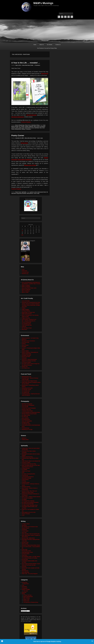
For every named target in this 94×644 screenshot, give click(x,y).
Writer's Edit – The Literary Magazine (30, 574)
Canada (23, 126)
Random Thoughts (26, 589)
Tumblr (69, 17)
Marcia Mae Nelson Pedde (28, 65)
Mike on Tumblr (25, 292)
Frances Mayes (25, 531)
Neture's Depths (25, 351)
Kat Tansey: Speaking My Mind (28, 474)
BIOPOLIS (24, 339)
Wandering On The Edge (27, 429)
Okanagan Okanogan (26, 355)
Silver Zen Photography (27, 421)
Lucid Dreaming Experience (28, 477)
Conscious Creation (26, 462)
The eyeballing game (26, 324)
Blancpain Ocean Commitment (28, 341)
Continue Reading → (27, 122)
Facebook (59, 17)
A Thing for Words (26, 524)
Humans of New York (26, 410)
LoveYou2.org (25, 475)
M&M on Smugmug (26, 287)
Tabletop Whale (25, 440)
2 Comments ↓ (38, 65)
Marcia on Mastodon (26, 289)
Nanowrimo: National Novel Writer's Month (31, 545)
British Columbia (15, 126)
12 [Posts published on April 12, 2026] (22, 231)
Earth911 (24, 344)
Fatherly (24, 308)
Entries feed (24, 271)
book (44, 125)
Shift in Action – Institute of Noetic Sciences (31, 497)
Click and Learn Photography (28, 405)
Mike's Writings (27, 598)
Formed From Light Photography (29, 408)
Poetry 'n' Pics (26, 599)
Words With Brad (25, 572)
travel (43, 128)
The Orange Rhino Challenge (28, 501)
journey (38, 126)
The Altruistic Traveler (26, 389)
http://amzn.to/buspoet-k (18, 117)
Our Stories (50, 45)
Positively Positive (26, 482)
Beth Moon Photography (27, 404)
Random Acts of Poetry (30, 165)
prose (23, 128)
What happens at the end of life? (29, 512)
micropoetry (43, 126)
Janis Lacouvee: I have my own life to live (31, 534)
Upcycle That (25, 367)
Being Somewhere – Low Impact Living (30, 338)
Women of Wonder (26, 514)
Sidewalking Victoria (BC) (27, 388)
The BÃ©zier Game (26, 424)
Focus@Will (24, 470)
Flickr (65, 17)
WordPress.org (25, 274)
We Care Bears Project (27, 328)
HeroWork (24, 347)
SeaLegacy (24, 358)
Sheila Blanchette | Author (27, 552)
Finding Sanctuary (26, 468)
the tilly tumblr (25, 559)
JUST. (23, 472)
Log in (23, 269)
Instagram (72, 17)
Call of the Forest (26, 342)
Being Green (26, 584)
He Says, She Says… (28, 595)
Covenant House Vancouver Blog (29, 464)
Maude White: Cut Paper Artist (28, 312)
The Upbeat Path (25, 392)
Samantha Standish (26, 487)
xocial (23, 515)
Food (23, 585)
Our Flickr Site (25, 417)
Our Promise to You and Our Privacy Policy (47, 48)
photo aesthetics (25, 418)
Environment (25, 582)
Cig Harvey (24, 525)
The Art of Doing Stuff (26, 322)
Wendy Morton (18, 129)
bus (20, 126)
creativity (27, 126)
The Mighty (24, 500)
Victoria (13, 129)
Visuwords (24, 567)
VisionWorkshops (26, 428)
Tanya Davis (24, 555)
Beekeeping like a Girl (27, 377)
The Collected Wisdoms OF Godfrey (30, 558)
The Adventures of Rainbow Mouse (31, 602)
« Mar (22, 235)
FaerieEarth (24, 530)
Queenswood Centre (42, 192)
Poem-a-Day (25, 549)
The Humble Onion (26, 391)
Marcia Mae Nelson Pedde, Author (29, 288)
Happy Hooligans (26, 309)
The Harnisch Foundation (27, 498)
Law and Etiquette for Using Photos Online (31, 412)
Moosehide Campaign (27, 478)
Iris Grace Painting (26, 311)
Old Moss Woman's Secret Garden (29, 414)
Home (35, 45)
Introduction (24, 587)
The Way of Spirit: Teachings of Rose (30, 505)
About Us (42, 45)
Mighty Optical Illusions (27, 314)
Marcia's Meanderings (20, 125)
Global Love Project (26, 471)
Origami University (26, 318)
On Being (24, 481)
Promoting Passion (26, 419)
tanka (41, 128)
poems (17, 128)
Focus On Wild (25, 407)
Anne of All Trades (26, 301)
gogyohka (31, 126)
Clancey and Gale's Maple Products (29, 381)
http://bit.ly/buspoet (32, 115)
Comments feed (25, 272)
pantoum (13, 128)
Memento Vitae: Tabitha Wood (28, 538)
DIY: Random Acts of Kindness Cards (30, 527)
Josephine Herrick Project (27, 411)
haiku (35, 126)
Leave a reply (40, 138)
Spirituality (34, 125)
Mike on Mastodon (26, 291)
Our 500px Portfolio (26, 415)
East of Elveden (25, 345)
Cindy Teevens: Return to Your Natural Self (31, 461)
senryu (32, 128)
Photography (25, 588)
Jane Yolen (24, 532)
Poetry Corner (28, 125)
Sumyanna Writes (26, 422)
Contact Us (58, 45)
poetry (20, 128)
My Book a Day (25, 542)
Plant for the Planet (26, 357)
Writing (38, 125)
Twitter (62, 17)
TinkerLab (24, 327)
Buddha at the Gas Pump (27, 457)
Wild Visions (24, 329)
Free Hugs (26, 591)
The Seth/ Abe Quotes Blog (28, 504)
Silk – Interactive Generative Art (29, 321)
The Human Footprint (26, 362)
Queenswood (45, 74)
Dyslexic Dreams (25, 528)
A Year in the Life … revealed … (26, 63)
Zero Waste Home (26, 368)
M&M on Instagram (26, 285)
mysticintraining (25, 480)
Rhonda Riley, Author (26, 551)
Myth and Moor (25, 544)
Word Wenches (25, 571)
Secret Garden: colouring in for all (29, 319)
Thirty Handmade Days (27, 325)
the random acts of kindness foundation (30, 502)
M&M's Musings (43, 3)
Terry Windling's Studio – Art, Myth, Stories (31, 557)
